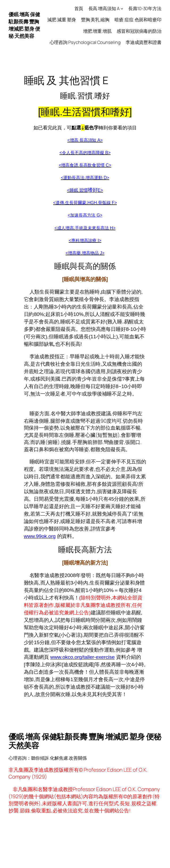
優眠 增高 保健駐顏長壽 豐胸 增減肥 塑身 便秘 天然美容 (24, 25)
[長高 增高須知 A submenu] (122, 9)
